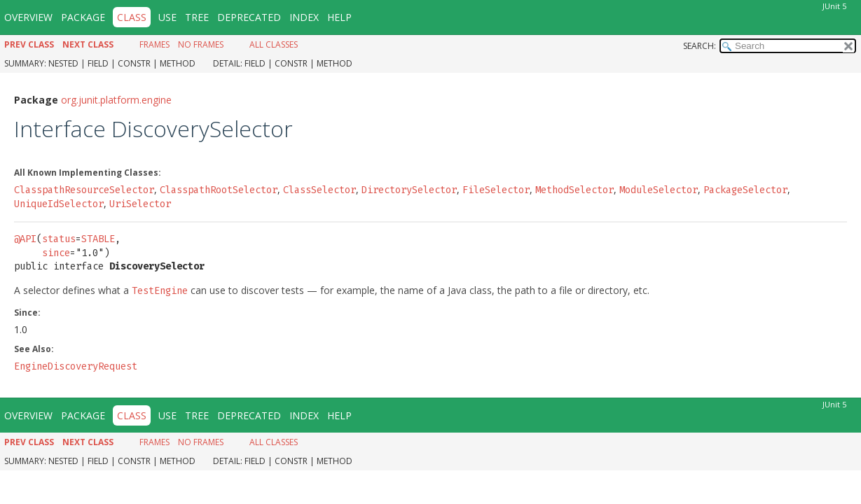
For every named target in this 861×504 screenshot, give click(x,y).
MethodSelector (574, 186)
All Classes (274, 44)
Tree (197, 17)
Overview (28, 17)
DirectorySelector (409, 186)
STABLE (98, 235)
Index (304, 17)
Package (83, 17)
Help (339, 17)
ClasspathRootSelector (219, 186)
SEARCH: (700, 46)
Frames (154, 44)
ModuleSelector (659, 186)
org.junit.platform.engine (116, 96)
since (56, 249)
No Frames (201, 44)
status (59, 235)
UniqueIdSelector (59, 200)
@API (25, 235)
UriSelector (140, 200)
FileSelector (496, 186)
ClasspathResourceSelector (84, 186)
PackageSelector (745, 186)
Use (167, 17)
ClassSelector (319, 186)
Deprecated (249, 17)
